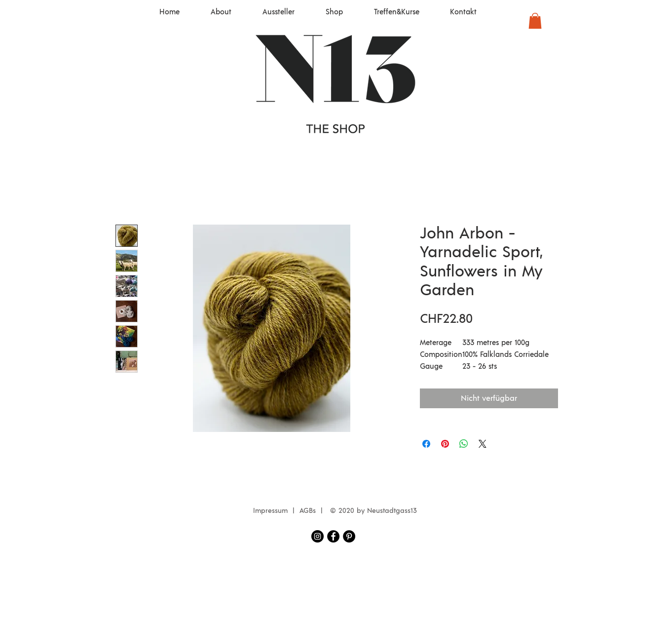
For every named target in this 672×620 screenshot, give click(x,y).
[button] (535, 21)
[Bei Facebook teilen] (426, 444)
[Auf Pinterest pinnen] (445, 444)
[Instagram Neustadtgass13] (317, 536)
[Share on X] (483, 444)
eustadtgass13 (394, 511)
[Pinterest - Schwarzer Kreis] (349, 536)
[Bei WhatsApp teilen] (464, 444)
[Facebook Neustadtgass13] (333, 536)
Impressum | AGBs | (290, 511)
